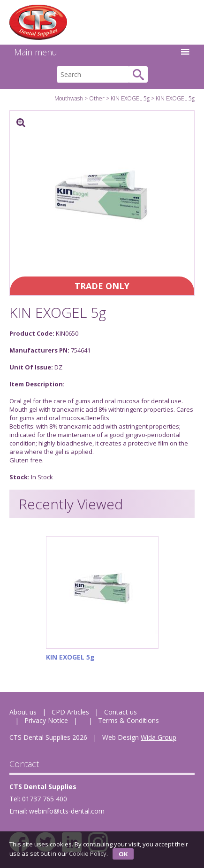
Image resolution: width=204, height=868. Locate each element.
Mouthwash (69, 98)
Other (97, 98)
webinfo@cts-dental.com (67, 811)
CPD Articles (70, 712)
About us (23, 712)
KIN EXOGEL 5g (130, 98)
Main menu (102, 52)
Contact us (121, 712)
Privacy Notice (46, 720)
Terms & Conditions (128, 720)
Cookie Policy (88, 853)
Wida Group (159, 737)
